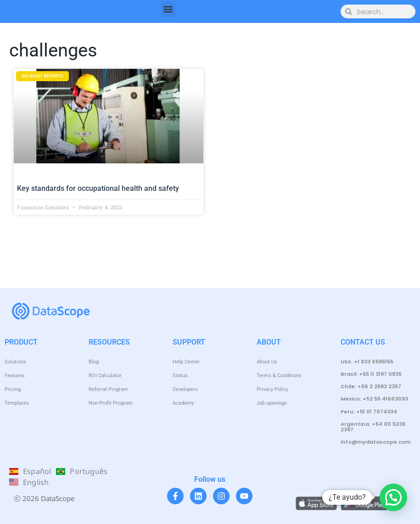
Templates (17, 403)
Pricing (13, 389)
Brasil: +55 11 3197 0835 (371, 374)
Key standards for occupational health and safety (98, 188)
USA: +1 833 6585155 (367, 362)
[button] (168, 9)
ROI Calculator (105, 376)
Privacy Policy (272, 389)
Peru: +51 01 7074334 (369, 412)
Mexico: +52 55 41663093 (374, 399)
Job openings (272, 403)
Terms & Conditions (279, 376)
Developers (185, 389)
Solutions (15, 362)
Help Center (186, 362)
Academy (183, 403)
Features (15, 376)
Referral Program (108, 389)
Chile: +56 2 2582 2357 (371, 386)
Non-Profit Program (111, 403)
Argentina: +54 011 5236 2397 (373, 427)
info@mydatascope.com (376, 442)
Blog (94, 362)
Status (180, 376)
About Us (267, 362)
